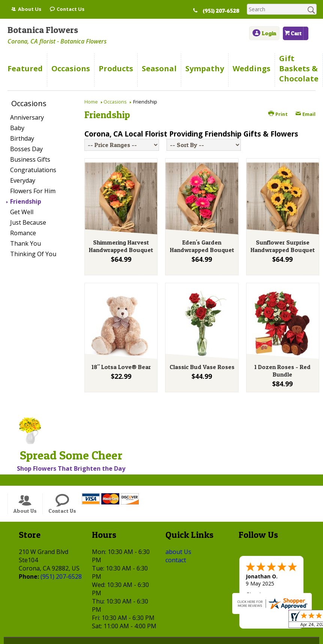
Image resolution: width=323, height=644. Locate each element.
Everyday (23, 180)
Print (278, 114)
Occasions (115, 102)
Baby (17, 128)
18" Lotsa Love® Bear (121, 367)
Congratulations (33, 170)
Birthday (22, 138)
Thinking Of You (33, 254)
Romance (23, 233)
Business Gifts (30, 159)
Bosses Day (26, 149)
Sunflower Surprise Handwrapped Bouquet (283, 246)
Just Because (28, 222)
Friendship (26, 201)
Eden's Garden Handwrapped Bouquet (202, 246)
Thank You (26, 243)
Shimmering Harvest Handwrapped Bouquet (121, 246)
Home (91, 102)
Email (305, 114)
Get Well (22, 212)
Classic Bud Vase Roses (202, 367)
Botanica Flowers (43, 30)
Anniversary (27, 117)
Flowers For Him (33, 191)
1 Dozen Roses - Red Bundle (282, 371)
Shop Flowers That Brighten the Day (71, 468)
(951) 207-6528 (221, 11)
